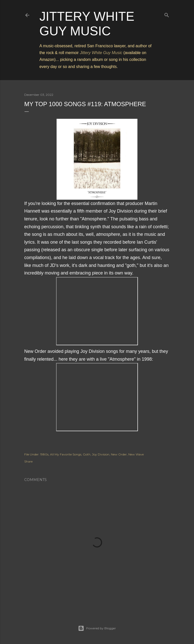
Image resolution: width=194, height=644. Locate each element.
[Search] (167, 14)
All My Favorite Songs (66, 454)
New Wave (136, 454)
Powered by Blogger (97, 628)
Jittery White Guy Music (101, 53)
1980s (44, 454)
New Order (119, 454)
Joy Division (101, 454)
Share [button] (28, 461)
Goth (87, 454)
